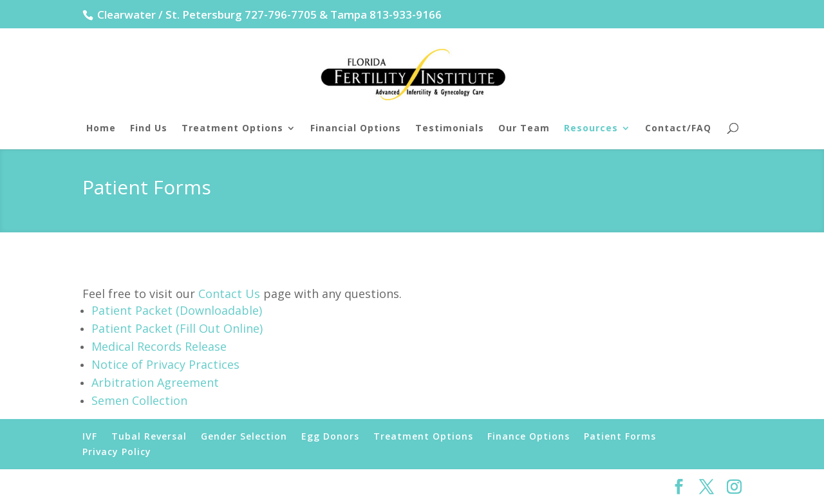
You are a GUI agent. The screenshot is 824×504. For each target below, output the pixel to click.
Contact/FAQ (678, 129)
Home (101, 129)
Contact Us (229, 294)
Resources (591, 129)
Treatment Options (232, 129)
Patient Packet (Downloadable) (177, 310)
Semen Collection (139, 400)
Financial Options (356, 129)
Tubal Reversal (149, 436)
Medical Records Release (159, 346)
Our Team (524, 129)
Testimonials (450, 129)
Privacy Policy (117, 452)
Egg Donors (330, 436)
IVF (90, 436)
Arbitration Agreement (155, 382)
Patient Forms (620, 436)
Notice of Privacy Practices (165, 364)
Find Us (149, 129)
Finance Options (529, 436)
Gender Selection (244, 436)
